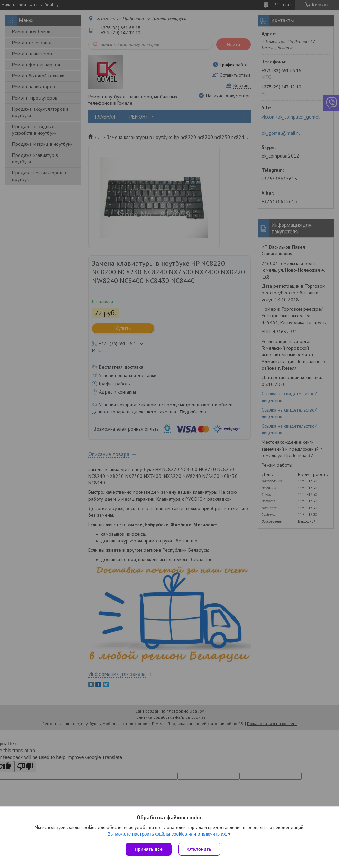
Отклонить (199, 849)
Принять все (149, 849)
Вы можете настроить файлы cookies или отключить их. (167, 834)
